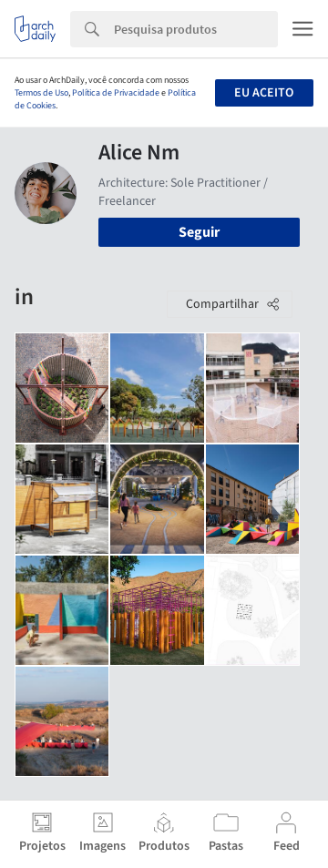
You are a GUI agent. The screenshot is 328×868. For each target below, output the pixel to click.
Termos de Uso (41, 93)
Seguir (199, 232)
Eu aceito (264, 93)
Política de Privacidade (116, 93)
